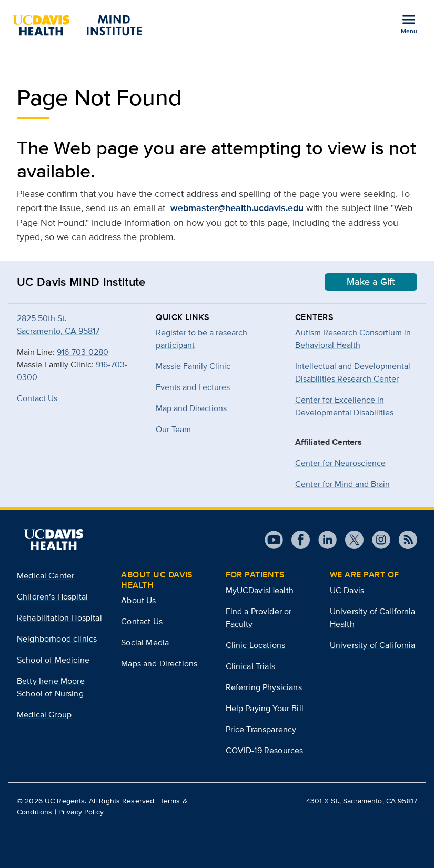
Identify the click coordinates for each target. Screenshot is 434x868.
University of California (373, 645)
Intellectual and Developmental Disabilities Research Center (353, 372)
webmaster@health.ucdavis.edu (237, 208)
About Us (138, 600)
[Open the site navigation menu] (409, 24)
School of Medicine (53, 660)
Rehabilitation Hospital (59, 618)
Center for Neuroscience (340, 463)
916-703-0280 (83, 352)
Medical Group (44, 715)
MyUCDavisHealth (260, 590)
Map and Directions (191, 408)
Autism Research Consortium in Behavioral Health (353, 339)
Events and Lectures (193, 387)
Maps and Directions (159, 664)
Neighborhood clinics (57, 639)
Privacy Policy (81, 812)
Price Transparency (261, 729)
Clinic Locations (256, 645)
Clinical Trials (250, 666)
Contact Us (37, 398)
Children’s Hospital (52, 597)
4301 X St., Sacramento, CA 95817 (362, 801)
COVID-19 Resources (265, 750)
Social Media (145, 642)
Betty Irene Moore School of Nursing (51, 687)
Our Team (173, 429)
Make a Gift (371, 282)
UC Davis (347, 590)
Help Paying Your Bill (265, 708)
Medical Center (46, 576)
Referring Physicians (264, 687)
